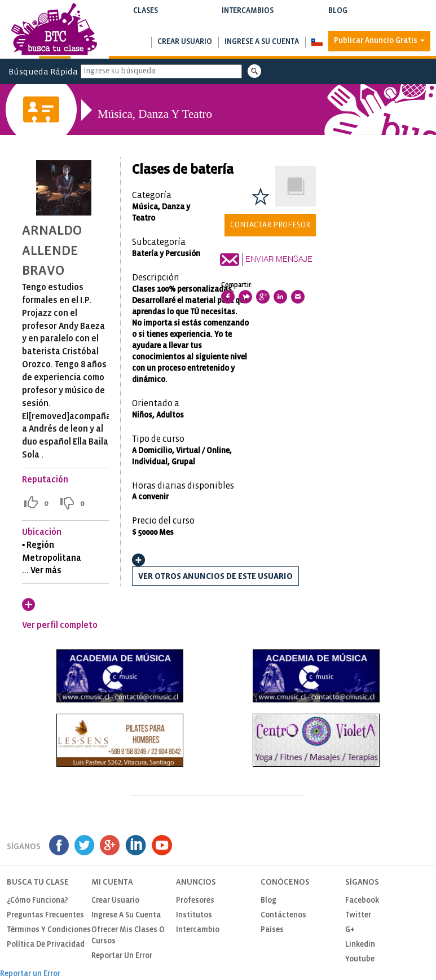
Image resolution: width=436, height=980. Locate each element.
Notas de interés (338, 22)
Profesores (195, 901)
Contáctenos (283, 915)
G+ (350, 930)
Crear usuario (185, 42)
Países (272, 930)
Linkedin (360, 945)
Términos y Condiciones (49, 930)
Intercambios (248, 18)
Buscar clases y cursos (146, 22)
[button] (317, 42)
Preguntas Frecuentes (45, 915)
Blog (338, 18)
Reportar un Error (122, 956)
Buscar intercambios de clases (248, 22)
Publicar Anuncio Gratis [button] (379, 41)
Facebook (362, 901)
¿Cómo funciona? (38, 901)
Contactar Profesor (270, 225)
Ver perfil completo (60, 625)
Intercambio (198, 930)
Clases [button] (146, 18)
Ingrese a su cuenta (262, 42)
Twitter (358, 915)
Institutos (194, 915)
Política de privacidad (46, 945)
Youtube (360, 959)
